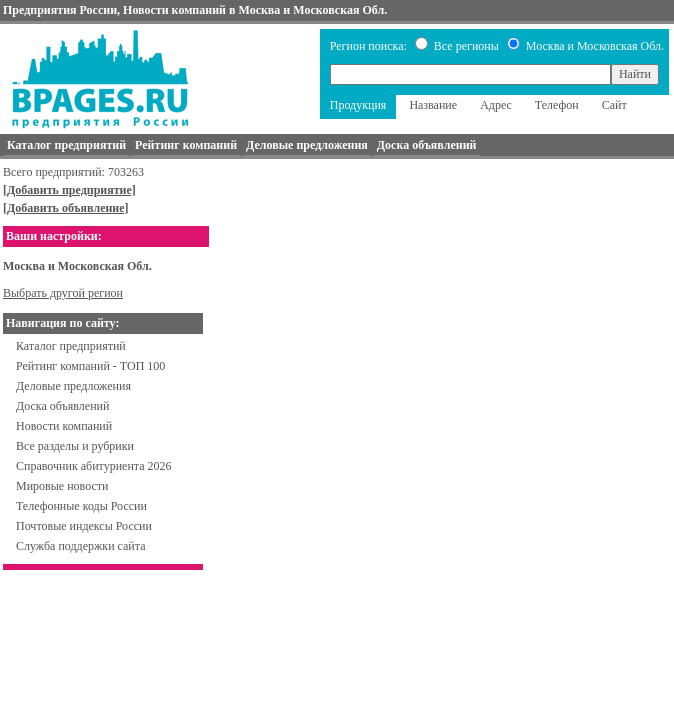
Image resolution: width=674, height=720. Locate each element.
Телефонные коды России (81, 506)
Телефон (557, 105)
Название (433, 105)
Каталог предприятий (71, 346)
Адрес (496, 105)
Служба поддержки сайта (81, 546)
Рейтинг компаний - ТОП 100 (90, 366)
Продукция (358, 105)
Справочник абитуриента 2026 (94, 466)
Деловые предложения (73, 386)
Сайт (614, 105)
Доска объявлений (62, 406)
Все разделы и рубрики (75, 446)
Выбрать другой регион (63, 293)
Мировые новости (62, 486)
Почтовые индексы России (84, 526)
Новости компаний (64, 426)
